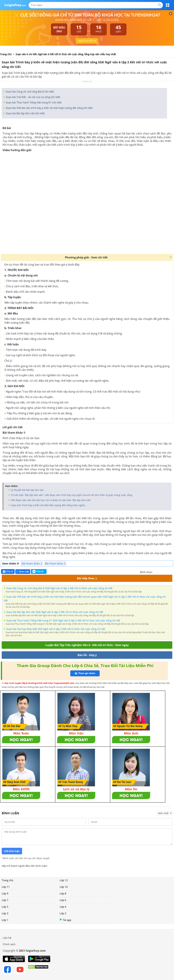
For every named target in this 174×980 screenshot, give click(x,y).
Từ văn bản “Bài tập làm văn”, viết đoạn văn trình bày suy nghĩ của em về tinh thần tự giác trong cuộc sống (71, 495)
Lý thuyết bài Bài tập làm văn (27, 490)
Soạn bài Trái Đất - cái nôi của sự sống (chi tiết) (33, 97)
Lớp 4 (63, 907)
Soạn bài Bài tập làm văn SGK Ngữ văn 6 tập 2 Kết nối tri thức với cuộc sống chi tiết (55, 612)
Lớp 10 (64, 887)
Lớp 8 (63, 893)
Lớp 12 (64, 880)
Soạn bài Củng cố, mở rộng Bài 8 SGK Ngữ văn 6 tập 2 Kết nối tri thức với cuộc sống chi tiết (59, 588)
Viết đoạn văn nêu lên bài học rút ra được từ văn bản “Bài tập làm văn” (51, 500)
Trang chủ (7, 880)
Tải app (65, 920)
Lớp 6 (63, 900)
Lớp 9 (5, 893)
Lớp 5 (5, 907)
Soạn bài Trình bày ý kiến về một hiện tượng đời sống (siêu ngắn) (48, 505)
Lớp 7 (5, 900)
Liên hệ (7, 938)
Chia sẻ (8, 571)
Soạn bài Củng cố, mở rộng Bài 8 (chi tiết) (29, 92)
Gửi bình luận (12, 851)
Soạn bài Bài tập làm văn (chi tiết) (25, 113)
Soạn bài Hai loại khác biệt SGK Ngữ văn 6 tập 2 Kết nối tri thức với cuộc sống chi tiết (56, 629)
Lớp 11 (6, 887)
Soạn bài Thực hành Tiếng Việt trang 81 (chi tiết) (33, 102)
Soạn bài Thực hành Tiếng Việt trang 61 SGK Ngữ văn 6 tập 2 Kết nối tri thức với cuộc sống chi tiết (63, 620)
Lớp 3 (5, 913)
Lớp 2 (63, 913)
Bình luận (23, 572)
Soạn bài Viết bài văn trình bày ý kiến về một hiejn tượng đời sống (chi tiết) (49, 108)
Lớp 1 (5, 920)
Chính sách (9, 944)
